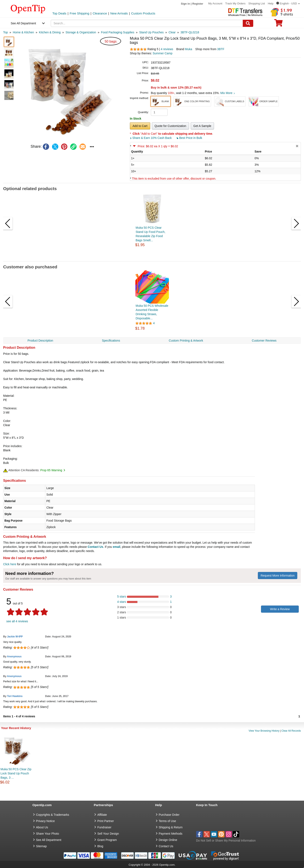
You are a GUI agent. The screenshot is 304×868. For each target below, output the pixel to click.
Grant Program (107, 840)
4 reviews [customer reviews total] (167, 49)
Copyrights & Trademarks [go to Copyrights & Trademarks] (53, 815)
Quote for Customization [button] (170, 126)
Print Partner (106, 821)
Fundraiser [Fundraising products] (104, 827)
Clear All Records (291, 731)
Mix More (228, 93)
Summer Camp (163, 53)
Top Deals (59, 13)
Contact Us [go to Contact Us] (166, 846)
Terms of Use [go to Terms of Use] (167, 821)
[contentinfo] (28, 9)
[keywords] (147, 23)
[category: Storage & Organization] (81, 32)
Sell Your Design (108, 834)
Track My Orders (235, 3)
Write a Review (280, 609)
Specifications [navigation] (111, 341)
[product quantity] (159, 112)
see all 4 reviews (17, 621)
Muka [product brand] (189, 49)
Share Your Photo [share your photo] (48, 834)
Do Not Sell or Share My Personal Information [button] (226, 841)
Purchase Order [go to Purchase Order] (169, 815)
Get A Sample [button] (202, 126)
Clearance (100, 13)
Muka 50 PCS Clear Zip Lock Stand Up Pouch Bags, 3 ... (16, 773)
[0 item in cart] (278, 24)
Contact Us (95, 547)
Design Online (168, 840)
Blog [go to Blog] (100, 846)
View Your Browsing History (264, 731)
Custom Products (143, 13)
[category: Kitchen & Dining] (50, 32)
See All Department (23, 23)
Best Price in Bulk (189, 138)
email (117, 547)
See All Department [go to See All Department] (49, 840)
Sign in (185, 4)
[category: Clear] (172, 32)
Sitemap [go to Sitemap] (41, 846)
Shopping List (257, 3)
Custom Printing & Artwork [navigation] (186, 341)
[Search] (248, 23)
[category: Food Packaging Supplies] (118, 32)
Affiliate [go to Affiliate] (102, 815)
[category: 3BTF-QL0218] (190, 32)
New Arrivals (119, 13)
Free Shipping (79, 13)
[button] (288, 3)
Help (271, 3)
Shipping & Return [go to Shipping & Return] (171, 827)
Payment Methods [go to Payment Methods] (171, 834)
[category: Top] (6, 32)
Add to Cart (140, 126)
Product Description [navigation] (40, 341)
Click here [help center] (10, 564)
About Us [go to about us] (42, 827)
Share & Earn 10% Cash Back (151, 138)
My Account (215, 3)
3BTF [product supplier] (221, 49)
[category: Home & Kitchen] (23, 32)
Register (198, 4)
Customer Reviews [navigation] (264, 341)
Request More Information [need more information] (278, 576)
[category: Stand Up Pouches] (151, 32)
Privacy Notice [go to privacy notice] (45, 821)
